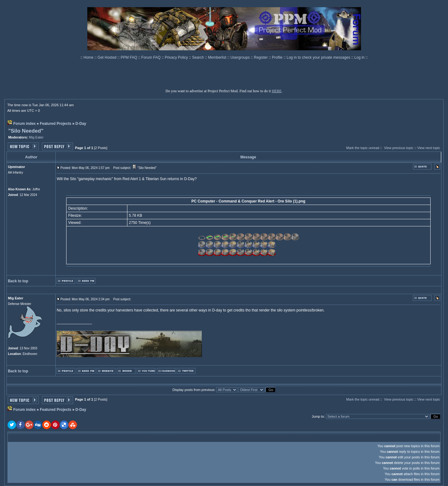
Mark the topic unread (363, 148)
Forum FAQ (151, 57)
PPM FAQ (129, 57)
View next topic (429, 148)
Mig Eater (36, 137)
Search (198, 57)
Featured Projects (55, 124)
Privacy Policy (177, 57)
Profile (278, 57)
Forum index (25, 124)
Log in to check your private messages (319, 57)
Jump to (318, 416)
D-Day (81, 124)
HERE (277, 91)
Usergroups (241, 57)
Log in (360, 57)
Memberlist (218, 57)
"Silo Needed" (26, 131)
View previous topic (399, 148)
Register (261, 57)
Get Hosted (107, 57)
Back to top (18, 281)
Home (89, 57)
